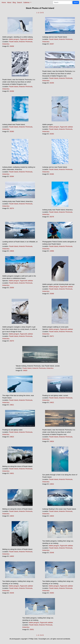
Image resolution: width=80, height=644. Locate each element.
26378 (52, 217)
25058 (12, 46)
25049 (12, 593)
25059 (12, 288)
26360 (12, 131)
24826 (12, 251)
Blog (14, 2)
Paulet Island (14, 42)
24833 (12, 516)
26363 (52, 134)
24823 (12, 437)
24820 (25, 370)
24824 (52, 441)
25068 (52, 294)
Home (4, 2)
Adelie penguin (14, 39)
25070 (12, 341)
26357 (52, 44)
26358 (12, 91)
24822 (52, 402)
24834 (52, 516)
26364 (12, 176)
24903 (12, 556)
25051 (32, 629)
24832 (52, 484)
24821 (12, 405)
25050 (52, 593)
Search (20, 2)
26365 (52, 174)
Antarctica (6, 44)
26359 (52, 83)
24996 (52, 251)
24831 (12, 473)
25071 (52, 336)
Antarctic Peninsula (26, 42)
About (9, 2)
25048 (52, 553)
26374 (12, 208)
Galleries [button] (27, 2)
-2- (39, 13)
